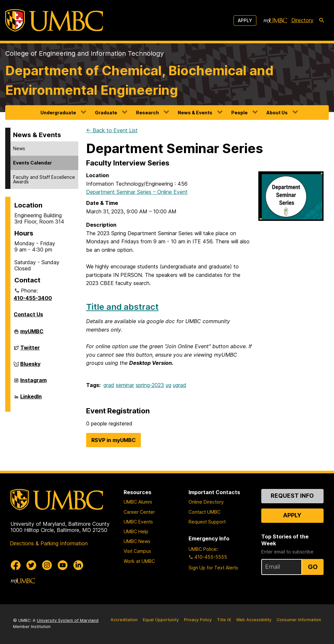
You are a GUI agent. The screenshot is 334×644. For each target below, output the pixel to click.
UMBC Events (138, 522)
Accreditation (124, 620)
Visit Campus (137, 551)
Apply (245, 20)
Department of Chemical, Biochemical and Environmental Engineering (139, 80)
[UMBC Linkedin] (78, 565)
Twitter (30, 350)
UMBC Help (136, 531)
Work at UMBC (139, 561)
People (239, 113)
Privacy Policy (198, 620)
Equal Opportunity (161, 620)
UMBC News (137, 541)
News (19, 148)
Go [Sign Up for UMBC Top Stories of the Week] (313, 567)
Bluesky (30, 366)
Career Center (139, 512)
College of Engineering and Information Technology (84, 53)
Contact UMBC (205, 512)
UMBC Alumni (138, 502)
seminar (125, 385)
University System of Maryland (68, 620)
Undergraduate (58, 113)
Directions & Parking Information (49, 543)
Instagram (33, 383)
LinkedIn (31, 399)
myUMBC (32, 334)
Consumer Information (299, 620)
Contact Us (28, 314)
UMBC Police (203, 549)
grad (109, 385)
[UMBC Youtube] (63, 565)
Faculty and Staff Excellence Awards (44, 179)
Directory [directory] (302, 20)
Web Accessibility (254, 620)
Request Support (207, 522)
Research (147, 113)
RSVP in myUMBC (114, 440)
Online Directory (206, 502)
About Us (277, 113)
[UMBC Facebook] (16, 565)
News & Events (195, 113)
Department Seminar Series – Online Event (137, 192)
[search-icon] (322, 21)
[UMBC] (54, 20)
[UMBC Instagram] (47, 565)
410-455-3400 (33, 298)
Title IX (224, 620)
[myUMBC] (275, 21)
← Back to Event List (112, 130)
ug (168, 385)
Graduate (106, 113)
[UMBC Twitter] (31, 565)
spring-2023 (150, 385)
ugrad (180, 385)
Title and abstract (122, 307)
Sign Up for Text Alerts (213, 568)
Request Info (292, 496)
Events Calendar (32, 163)
